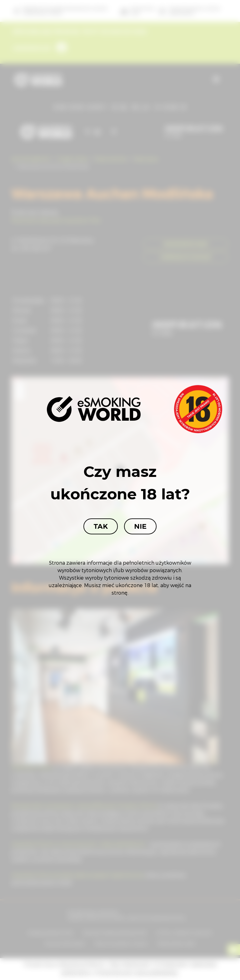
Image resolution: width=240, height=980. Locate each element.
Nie (140, 526)
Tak (101, 526)
